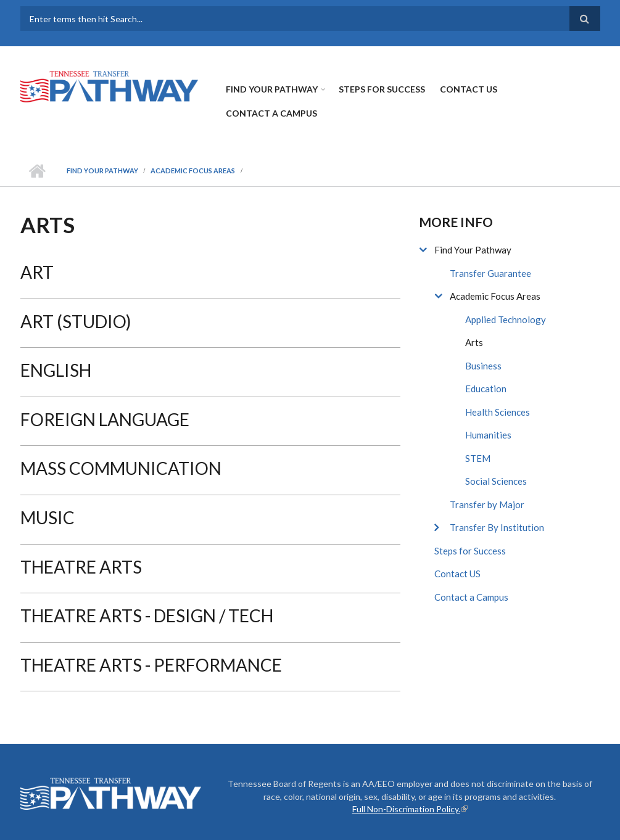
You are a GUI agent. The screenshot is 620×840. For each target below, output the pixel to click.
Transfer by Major (487, 504)
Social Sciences (496, 481)
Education (486, 389)
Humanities (488, 435)
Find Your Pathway (272, 89)
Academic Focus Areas (193, 171)
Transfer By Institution (497, 527)
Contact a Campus (271, 113)
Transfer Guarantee (490, 273)
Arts (474, 342)
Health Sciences (498, 412)
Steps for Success (382, 89)
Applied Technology (506, 319)
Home (37, 171)
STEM (478, 458)
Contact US (469, 89)
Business (483, 366)
